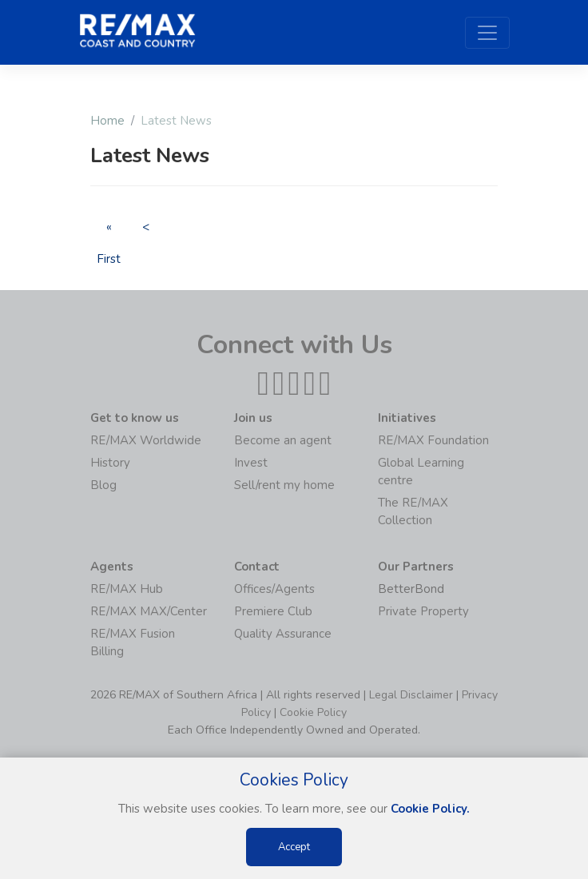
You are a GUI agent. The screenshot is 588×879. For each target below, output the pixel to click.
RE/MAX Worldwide (146, 440)
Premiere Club (273, 611)
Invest (251, 463)
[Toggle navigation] (487, 33)
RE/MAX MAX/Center (149, 611)
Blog (103, 485)
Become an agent (283, 440)
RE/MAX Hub (127, 589)
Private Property (423, 611)
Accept (294, 847)
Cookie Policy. (430, 809)
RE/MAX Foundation (433, 440)
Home (107, 121)
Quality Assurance (283, 634)
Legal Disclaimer (411, 695)
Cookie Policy (313, 712)
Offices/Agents (274, 589)
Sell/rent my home (284, 485)
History (110, 463)
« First (109, 231)
